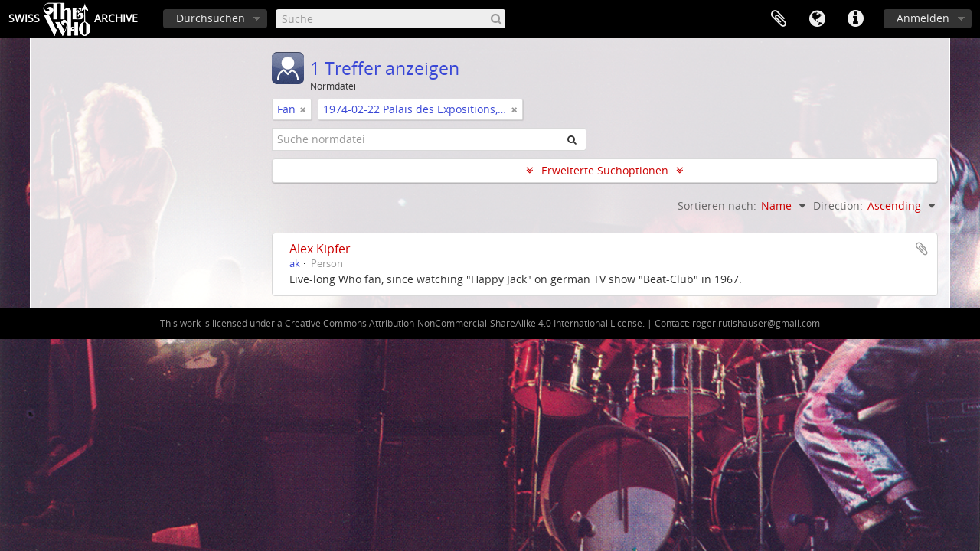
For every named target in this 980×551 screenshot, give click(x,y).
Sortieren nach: (717, 205)
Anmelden (923, 18)
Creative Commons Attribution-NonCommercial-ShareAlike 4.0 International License (464, 323)
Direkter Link (855, 19)
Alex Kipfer (320, 249)
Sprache (817, 19)
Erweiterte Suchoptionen (605, 170)
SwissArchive (73, 19)
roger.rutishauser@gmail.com (756, 323)
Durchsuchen (211, 18)
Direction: (838, 205)
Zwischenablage (779, 19)
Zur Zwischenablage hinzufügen (922, 249)
